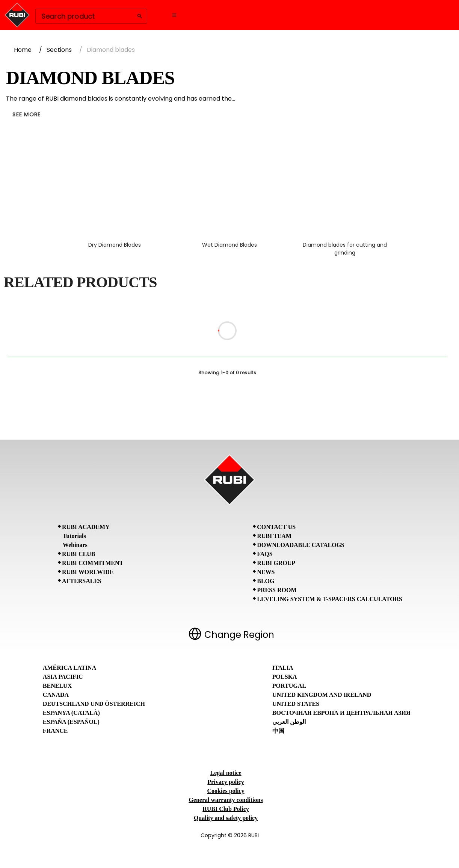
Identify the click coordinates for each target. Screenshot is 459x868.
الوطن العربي (289, 722)
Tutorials (74, 536)
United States (296, 704)
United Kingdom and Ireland (322, 695)
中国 (278, 731)
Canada (56, 695)
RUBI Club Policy (226, 809)
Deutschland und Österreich (94, 704)
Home (23, 50)
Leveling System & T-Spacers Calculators (330, 599)
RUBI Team (274, 536)
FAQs (265, 554)
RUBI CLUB (79, 554)
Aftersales (82, 581)
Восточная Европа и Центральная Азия (341, 713)
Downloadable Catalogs (301, 545)
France (55, 731)
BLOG (266, 581)
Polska (285, 677)
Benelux (57, 686)
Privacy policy (226, 782)
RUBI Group (276, 563)
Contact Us (276, 527)
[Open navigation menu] (174, 15)
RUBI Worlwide (88, 572)
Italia (283, 668)
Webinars (75, 545)
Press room (277, 590)
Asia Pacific (63, 677)
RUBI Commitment (93, 563)
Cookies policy (226, 791)
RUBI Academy (86, 527)
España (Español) (71, 722)
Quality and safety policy (226, 818)
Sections (59, 50)
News (266, 572)
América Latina (69, 668)
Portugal (289, 686)
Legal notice (226, 773)
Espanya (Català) (71, 713)
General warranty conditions (226, 800)
